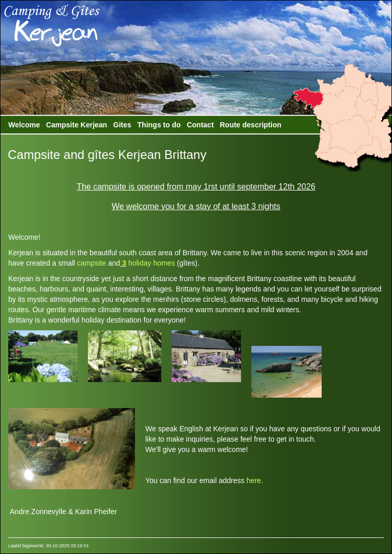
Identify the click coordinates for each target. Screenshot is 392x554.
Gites (122, 125)
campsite (92, 263)
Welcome (24, 125)
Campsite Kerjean (77, 125)
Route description (251, 125)
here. (255, 480)
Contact (200, 125)
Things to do (159, 125)
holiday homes (150, 263)
